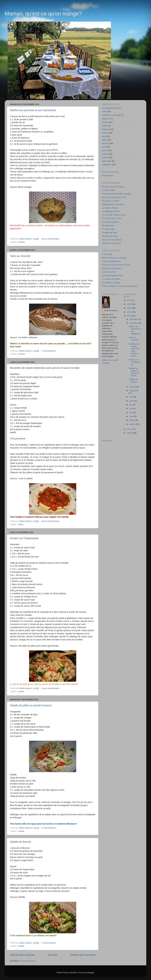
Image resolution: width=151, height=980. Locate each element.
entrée (105, 126)
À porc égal (107, 254)
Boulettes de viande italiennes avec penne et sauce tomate (45, 368)
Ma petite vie (108, 225)
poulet (21, 691)
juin (131, 405)
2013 (129, 312)
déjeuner (106, 119)
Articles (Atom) (29, 961)
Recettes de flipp (109, 233)
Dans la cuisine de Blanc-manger (117, 194)
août (132, 397)
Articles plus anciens (83, 955)
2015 (129, 304)
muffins (22, 242)
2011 (129, 429)
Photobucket (108, 176)
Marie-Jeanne (111, 310)
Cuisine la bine (109, 190)
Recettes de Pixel (110, 236)
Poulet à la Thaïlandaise (24, 538)
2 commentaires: (49, 351)
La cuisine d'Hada (110, 208)
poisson (106, 143)
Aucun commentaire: (51, 239)
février (132, 420)
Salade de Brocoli (20, 842)
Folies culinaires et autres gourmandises (120, 286)
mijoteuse (106, 129)
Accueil (52, 955)
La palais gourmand (111, 211)
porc (104, 147)
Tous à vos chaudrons (112, 240)
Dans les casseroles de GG (114, 197)
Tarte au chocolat (20, 256)
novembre (134, 323)
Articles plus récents (22, 955)
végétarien (107, 165)
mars (132, 416)
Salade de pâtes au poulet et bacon (31, 705)
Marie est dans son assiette (114, 258)
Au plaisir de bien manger (113, 187)
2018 (129, 300)
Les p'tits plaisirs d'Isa (112, 218)
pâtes (21, 524)
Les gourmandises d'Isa (113, 275)
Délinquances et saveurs (113, 204)
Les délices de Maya (111, 283)
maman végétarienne (111, 261)
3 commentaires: (49, 828)
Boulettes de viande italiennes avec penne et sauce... (134, 350)
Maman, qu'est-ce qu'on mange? (43, 14)
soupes (105, 157)
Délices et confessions (112, 268)
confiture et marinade (111, 115)
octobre (133, 387)
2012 (129, 316)
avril (131, 412)
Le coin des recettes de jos (114, 215)
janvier (133, 424)
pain (104, 136)
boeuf (105, 112)
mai (131, 408)
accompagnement (110, 108)
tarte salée (107, 161)
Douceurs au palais (111, 201)
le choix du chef (109, 272)
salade (21, 831)
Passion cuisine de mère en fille (116, 265)
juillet (132, 401)
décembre (134, 319)
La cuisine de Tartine (111, 279)
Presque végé (108, 229)
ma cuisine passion (111, 222)
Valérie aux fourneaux (112, 243)
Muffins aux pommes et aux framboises (33, 110)
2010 (129, 433)
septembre (134, 391)
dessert (22, 354)
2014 (129, 308)
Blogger (91, 973)
